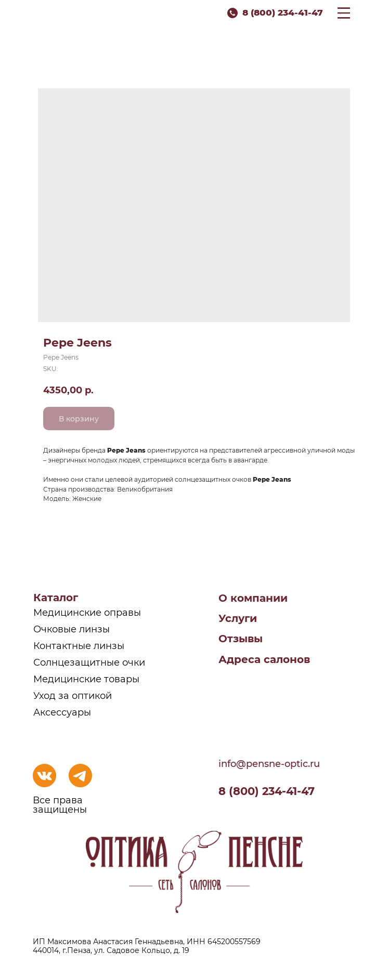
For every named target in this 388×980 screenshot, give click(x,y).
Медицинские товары (86, 679)
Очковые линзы (72, 629)
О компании (253, 598)
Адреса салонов (264, 659)
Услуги (238, 618)
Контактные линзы (79, 646)
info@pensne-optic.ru (269, 764)
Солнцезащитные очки (89, 663)
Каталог (56, 598)
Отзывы (241, 639)
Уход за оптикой (73, 696)
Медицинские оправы (87, 613)
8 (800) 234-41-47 (283, 12)
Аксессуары (62, 712)
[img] (44, 776)
